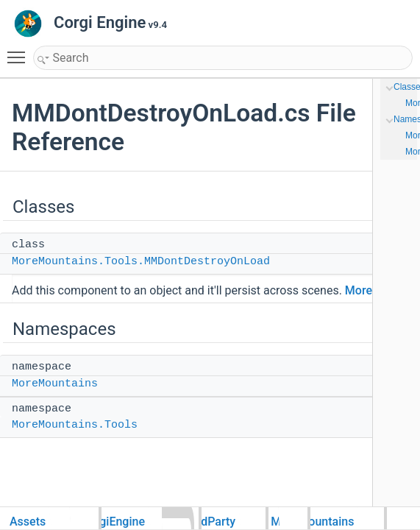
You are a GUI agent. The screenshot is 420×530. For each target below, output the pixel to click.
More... (363, 290)
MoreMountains (55, 384)
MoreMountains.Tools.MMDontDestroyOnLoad (141, 262)
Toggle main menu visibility (20, 51)
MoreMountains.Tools (75, 425)
